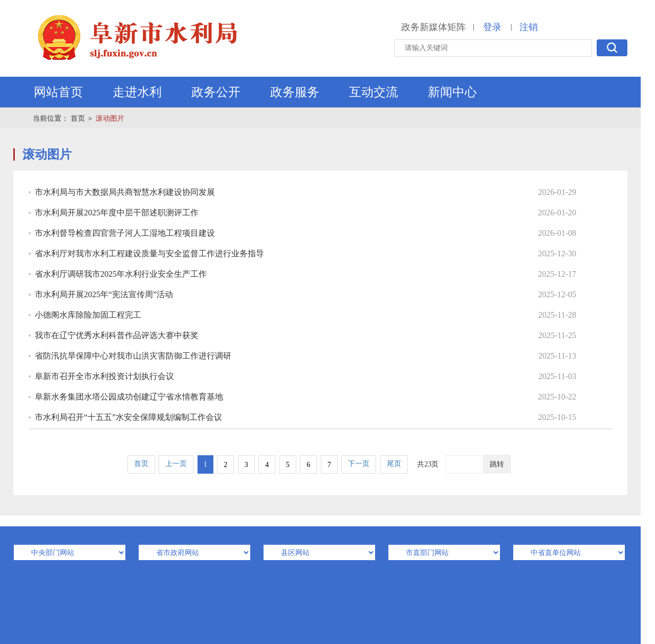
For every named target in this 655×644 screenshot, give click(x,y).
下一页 (359, 464)
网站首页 (58, 92)
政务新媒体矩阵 (433, 27)
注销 (529, 27)
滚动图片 (110, 118)
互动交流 (374, 92)
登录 (492, 27)
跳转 (497, 464)
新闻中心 (452, 92)
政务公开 (216, 92)
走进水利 (137, 92)
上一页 (176, 464)
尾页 (394, 464)
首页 (78, 118)
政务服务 (295, 92)
